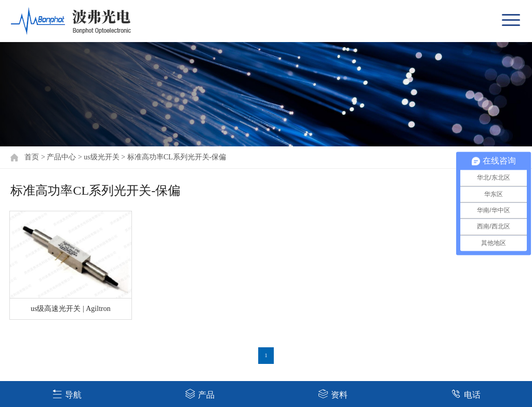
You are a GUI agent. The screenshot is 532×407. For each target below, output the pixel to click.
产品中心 (61, 157)
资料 (333, 394)
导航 (67, 394)
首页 (32, 157)
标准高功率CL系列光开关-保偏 (177, 157)
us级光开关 (101, 157)
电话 (466, 394)
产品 (200, 394)
